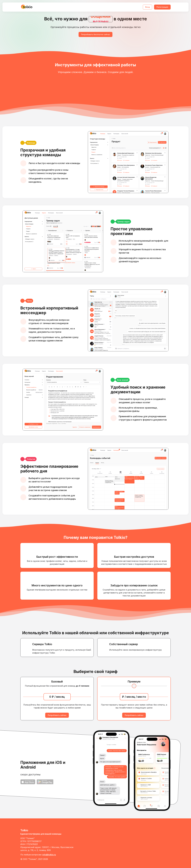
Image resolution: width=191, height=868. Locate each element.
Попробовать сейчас (57, 715)
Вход (147, 7)
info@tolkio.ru (49, 855)
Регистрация (162, 7)
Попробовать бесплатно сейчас (96, 34)
